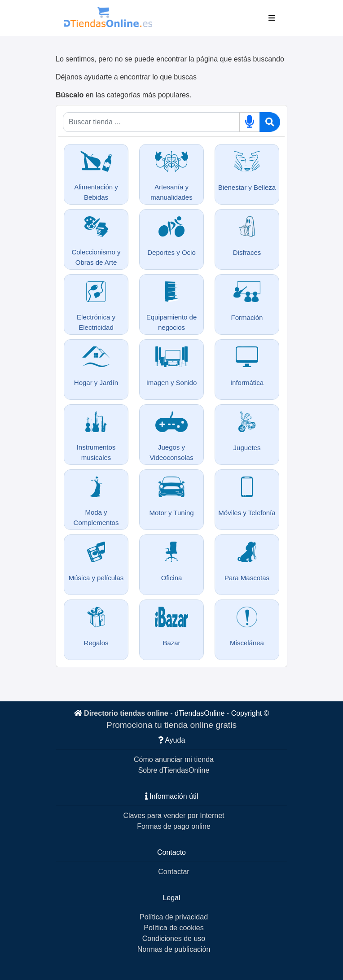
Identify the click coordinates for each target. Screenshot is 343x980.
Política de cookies (174, 928)
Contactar (174, 872)
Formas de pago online (174, 826)
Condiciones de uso (174, 938)
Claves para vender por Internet (174, 816)
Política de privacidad (174, 917)
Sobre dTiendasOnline (174, 770)
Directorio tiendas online (126, 713)
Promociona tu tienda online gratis (171, 725)
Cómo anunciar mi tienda (174, 759)
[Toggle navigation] (272, 18)
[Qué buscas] (151, 122)
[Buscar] (270, 122)
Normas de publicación (174, 949)
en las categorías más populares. (123, 95)
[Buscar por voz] (250, 122)
